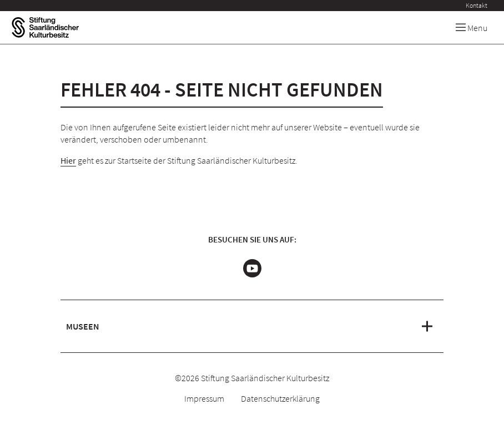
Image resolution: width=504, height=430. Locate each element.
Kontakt (477, 5)
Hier (68, 160)
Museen (83, 326)
